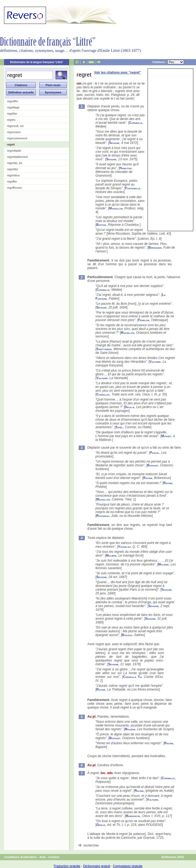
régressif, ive (15, 126)
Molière (111, 555)
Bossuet (153, 465)
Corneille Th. (133, 677)
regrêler (12, 114)
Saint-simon (104, 349)
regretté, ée (15, 163)
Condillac (103, 394)
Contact (54, 857)
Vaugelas (124, 547)
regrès (11, 120)
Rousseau (103, 516)
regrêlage (13, 107)
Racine (148, 478)
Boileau (127, 635)
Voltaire (155, 362)
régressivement (17, 138)
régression (14, 132)
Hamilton (125, 168)
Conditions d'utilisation (20, 857)
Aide (42, 857)
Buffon (101, 225)
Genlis (101, 825)
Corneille (136, 123)
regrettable (14, 151)
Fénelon (144, 320)
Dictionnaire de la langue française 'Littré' (37, 62)
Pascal (155, 453)
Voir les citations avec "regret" (117, 72)
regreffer (13, 101)
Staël (119, 427)
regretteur (13, 175)
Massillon (116, 208)
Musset (166, 436)
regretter (13, 169)
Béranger (155, 248)
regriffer (12, 181)
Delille (130, 407)
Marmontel (133, 816)
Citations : (168, 62)
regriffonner (15, 188)
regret (11, 144)
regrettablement (17, 157)
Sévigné (114, 143)
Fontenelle (133, 188)
